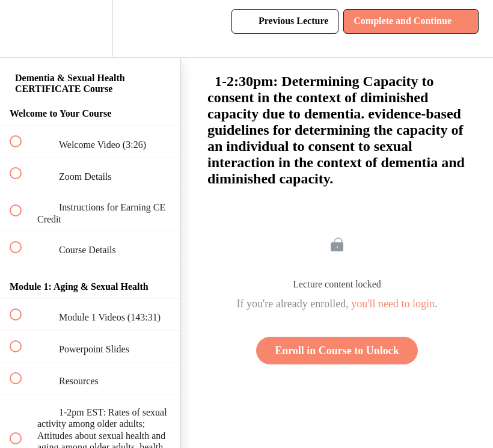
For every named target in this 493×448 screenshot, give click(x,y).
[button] (22, 29)
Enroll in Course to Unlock (337, 351)
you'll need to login (393, 304)
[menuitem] (90, 29)
